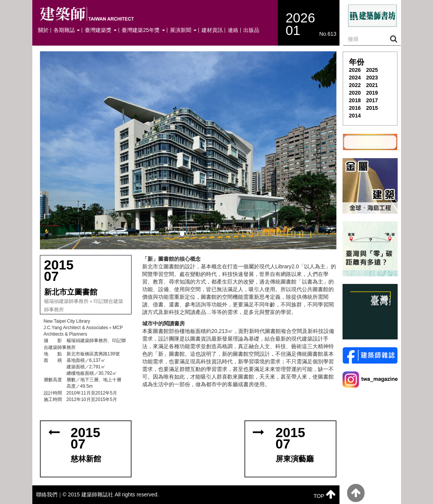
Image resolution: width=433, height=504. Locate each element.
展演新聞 (183, 30)
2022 (355, 85)
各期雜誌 (67, 30)
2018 (355, 100)
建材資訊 (212, 30)
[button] (188, 150)
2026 (355, 70)
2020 (355, 93)
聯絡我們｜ (49, 494)
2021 (372, 85)
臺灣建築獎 (101, 30)
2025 (372, 70)
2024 (355, 78)
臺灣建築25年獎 (143, 30)
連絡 (233, 30)
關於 (43, 30)
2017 (372, 100)
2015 (372, 108)
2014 (355, 116)
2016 (355, 108)
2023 (372, 78)
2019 (372, 93)
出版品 (251, 30)
